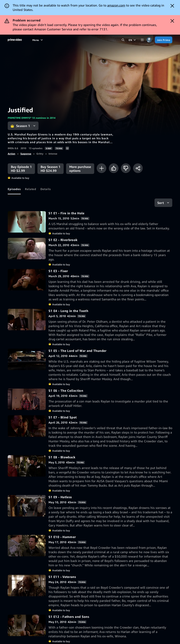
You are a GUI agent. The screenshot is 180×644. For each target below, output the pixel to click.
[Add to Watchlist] (102, 168)
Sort (161, 203)
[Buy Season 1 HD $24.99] (51, 169)
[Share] (138, 168)
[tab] (14, 189)
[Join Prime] (164, 40)
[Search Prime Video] (123, 40)
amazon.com (116, 5)
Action (12, 154)
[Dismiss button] (172, 6)
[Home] (15, 40)
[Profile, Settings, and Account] (149, 40)
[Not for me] (126, 168)
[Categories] (142, 40)
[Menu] (38, 40)
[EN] (133, 40)
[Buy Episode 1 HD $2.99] (21, 169)
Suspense (26, 154)
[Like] (114, 168)
